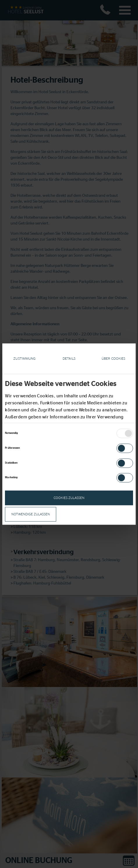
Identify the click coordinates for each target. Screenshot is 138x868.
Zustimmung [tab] (24, 359)
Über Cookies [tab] (113, 359)
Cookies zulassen (69, 498)
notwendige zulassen (31, 514)
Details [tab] (69, 359)
